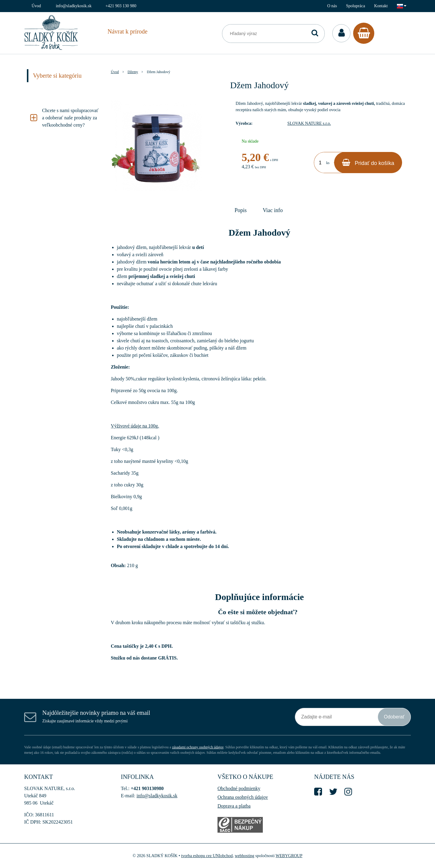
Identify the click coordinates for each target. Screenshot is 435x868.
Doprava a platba (234, 806)
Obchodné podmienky (239, 788)
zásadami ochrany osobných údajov (198, 747)
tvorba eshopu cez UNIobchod (207, 856)
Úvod (36, 6)
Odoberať (394, 717)
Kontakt (381, 6)
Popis (241, 210)
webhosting (245, 856)
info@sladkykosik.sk (74, 6)
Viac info (273, 210)
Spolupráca (355, 6)
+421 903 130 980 (121, 6)
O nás (332, 6)
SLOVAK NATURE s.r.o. (309, 123)
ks (328, 163)
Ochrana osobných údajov (243, 797)
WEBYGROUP (289, 856)
